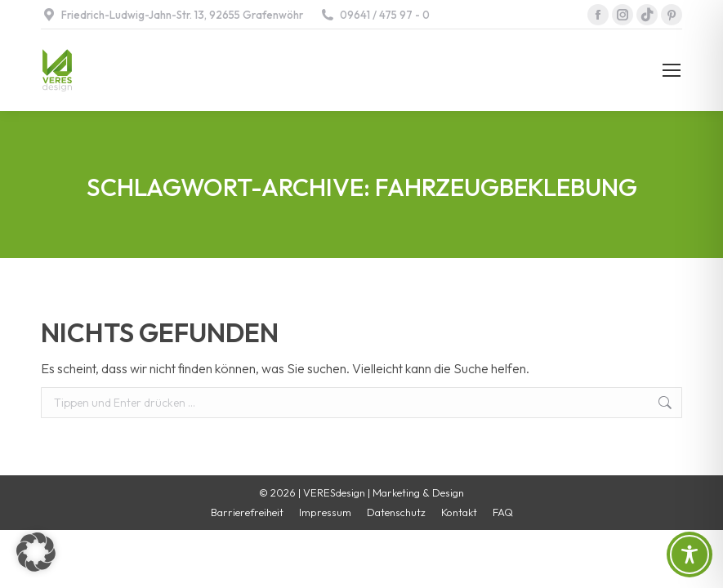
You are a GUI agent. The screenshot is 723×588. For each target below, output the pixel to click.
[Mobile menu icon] (672, 70)
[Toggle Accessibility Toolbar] (690, 555)
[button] (36, 552)
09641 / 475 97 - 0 (375, 15)
